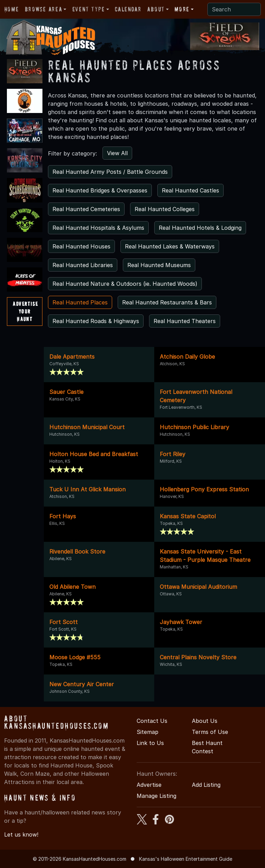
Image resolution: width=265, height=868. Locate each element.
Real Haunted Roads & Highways (96, 321)
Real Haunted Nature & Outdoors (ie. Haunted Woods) (125, 284)
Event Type (89, 9)
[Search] (234, 9)
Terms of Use (210, 732)
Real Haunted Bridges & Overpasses (100, 190)
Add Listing (206, 785)
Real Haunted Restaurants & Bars (167, 302)
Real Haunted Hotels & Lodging (200, 228)
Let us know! (21, 834)
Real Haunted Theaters (185, 321)
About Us (205, 721)
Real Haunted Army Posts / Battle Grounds (110, 172)
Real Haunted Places (80, 302)
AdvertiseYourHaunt (25, 311)
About (156, 9)
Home (12, 9)
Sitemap (148, 732)
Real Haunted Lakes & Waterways (170, 246)
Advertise (149, 785)
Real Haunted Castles (190, 190)
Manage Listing (156, 796)
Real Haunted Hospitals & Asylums (98, 228)
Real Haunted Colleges (165, 209)
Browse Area (43, 9)
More (182, 9)
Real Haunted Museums (159, 265)
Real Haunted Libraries (83, 265)
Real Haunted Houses (81, 246)
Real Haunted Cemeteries (86, 209)
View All (117, 153)
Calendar (128, 9)
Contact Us (152, 721)
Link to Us (150, 743)
